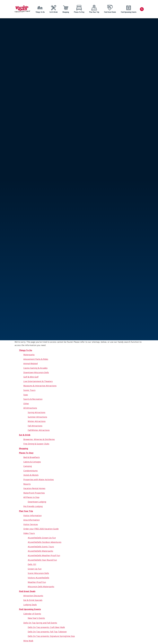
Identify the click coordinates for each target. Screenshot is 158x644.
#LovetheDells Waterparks (40, 551)
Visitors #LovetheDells (38, 578)
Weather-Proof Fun (37, 582)
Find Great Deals (110, 9)
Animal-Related (31, 363)
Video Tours (29, 533)
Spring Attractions (37, 412)
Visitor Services (31, 524)
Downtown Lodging (37, 502)
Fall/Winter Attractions (39, 430)
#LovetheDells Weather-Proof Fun (44, 555)
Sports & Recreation (33, 399)
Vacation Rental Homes (34, 488)
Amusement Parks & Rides (36, 359)
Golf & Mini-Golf (31, 377)
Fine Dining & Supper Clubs (36, 444)
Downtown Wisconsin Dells (36, 372)
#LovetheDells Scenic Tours (41, 547)
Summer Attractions (37, 417)
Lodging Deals (30, 605)
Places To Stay (79, 9)
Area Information (31, 520)
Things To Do (40, 9)
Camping (28, 466)
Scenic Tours (29, 390)
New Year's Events (36, 618)
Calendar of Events (32, 614)
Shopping (66, 9)
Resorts (27, 484)
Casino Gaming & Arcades (35, 368)
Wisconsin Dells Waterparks (41, 587)
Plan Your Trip (94, 9)
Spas (26, 395)
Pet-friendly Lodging (33, 506)
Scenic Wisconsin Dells (38, 573)
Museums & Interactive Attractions (40, 386)
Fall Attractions (35, 426)
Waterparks (29, 355)
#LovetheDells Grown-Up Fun (42, 538)
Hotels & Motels (31, 475)
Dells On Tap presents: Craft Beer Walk (46, 627)
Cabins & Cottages (32, 462)
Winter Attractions (37, 421)
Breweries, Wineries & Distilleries (39, 439)
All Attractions (30, 408)
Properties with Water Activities (39, 479)
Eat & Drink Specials (33, 600)
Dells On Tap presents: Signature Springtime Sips (51, 636)
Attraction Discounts (33, 596)
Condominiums (31, 471)
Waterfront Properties (34, 493)
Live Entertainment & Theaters (38, 381)
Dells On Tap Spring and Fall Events (40, 623)
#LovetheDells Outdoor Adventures (45, 542)
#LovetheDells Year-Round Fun (42, 560)
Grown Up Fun (35, 569)
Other (26, 404)
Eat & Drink (53, 9)
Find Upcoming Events (129, 9)
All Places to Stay (31, 497)
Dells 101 (32, 564)
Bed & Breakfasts (32, 457)
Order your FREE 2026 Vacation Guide (41, 529)
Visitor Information (32, 516)
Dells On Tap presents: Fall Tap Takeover (47, 632)
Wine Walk (28, 641)
